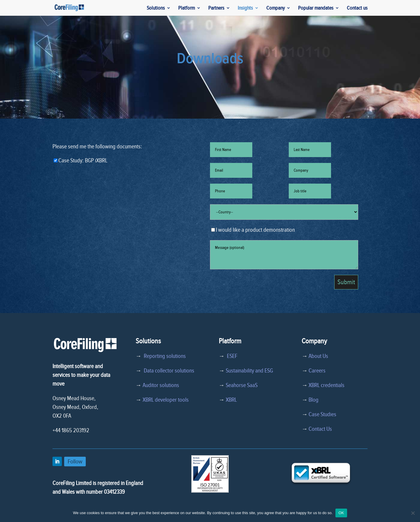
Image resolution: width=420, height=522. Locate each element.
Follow (75, 462)
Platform (187, 8)
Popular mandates (316, 8)
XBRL (231, 400)
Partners (216, 8)
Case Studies (322, 414)
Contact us (357, 8)
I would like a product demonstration (253, 230)
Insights (245, 8)
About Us (318, 356)
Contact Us (320, 429)
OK (341, 513)
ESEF (231, 356)
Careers (317, 371)
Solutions (156, 8)
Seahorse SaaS (242, 385)
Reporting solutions (165, 356)
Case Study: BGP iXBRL (80, 161)
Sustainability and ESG (249, 371)
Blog (314, 400)
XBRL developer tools (166, 400)
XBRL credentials (327, 385)
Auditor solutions (161, 385)
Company (275, 8)
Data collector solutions (168, 371)
